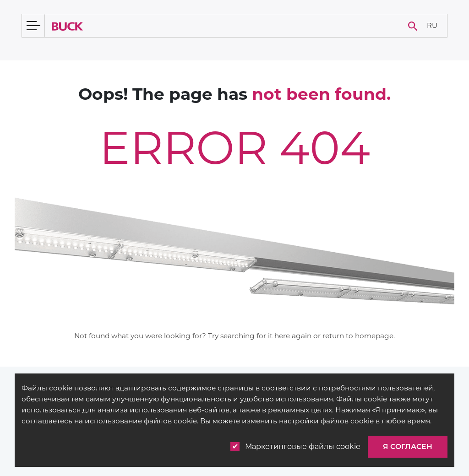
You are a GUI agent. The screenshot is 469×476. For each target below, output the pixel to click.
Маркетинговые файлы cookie (295, 447)
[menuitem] (432, 26)
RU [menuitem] (432, 25)
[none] (432, 26)
